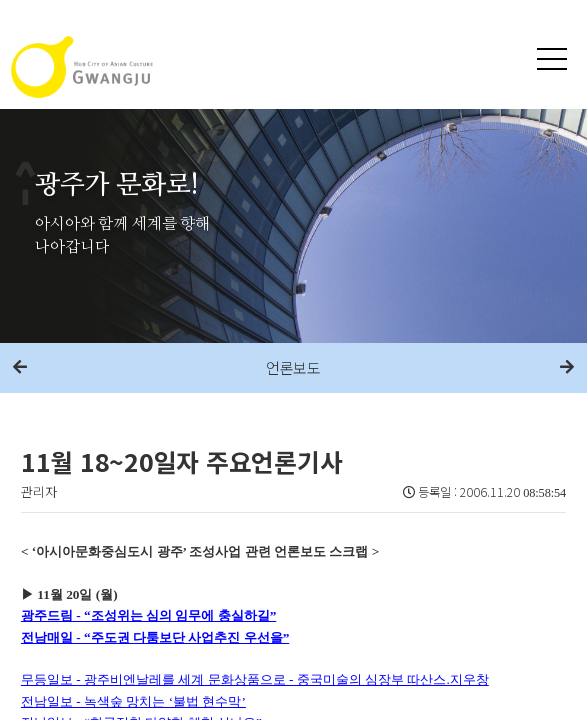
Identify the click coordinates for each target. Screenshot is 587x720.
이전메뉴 (20, 368)
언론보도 (293, 367)
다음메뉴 (567, 368)
